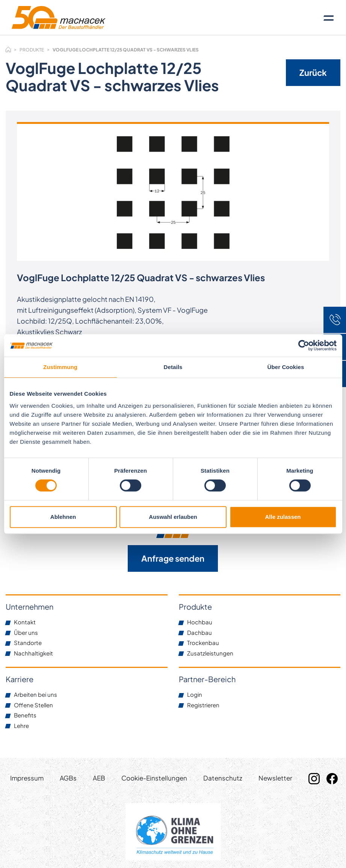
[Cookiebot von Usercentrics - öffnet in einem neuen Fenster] (304, 345)
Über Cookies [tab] (286, 367)
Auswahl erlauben (173, 517)
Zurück (313, 72)
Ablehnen (63, 517)
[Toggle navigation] (329, 18)
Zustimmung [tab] (60, 367)
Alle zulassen (283, 517)
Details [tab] (173, 367)
